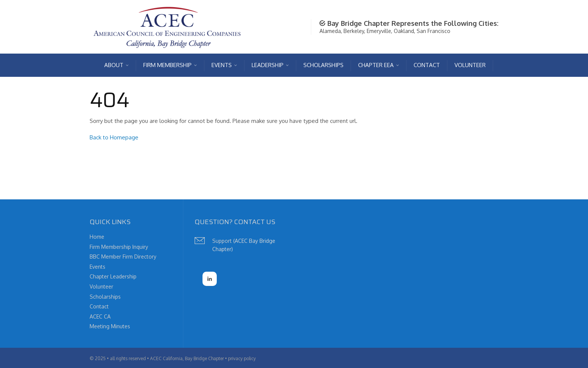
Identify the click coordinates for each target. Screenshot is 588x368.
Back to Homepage (114, 137)
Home (97, 237)
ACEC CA (100, 316)
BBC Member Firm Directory (123, 257)
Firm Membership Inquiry (119, 247)
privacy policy (242, 358)
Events (97, 267)
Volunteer (101, 286)
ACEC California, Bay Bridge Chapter (187, 358)
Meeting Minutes (110, 326)
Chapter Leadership (113, 276)
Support (222, 241)
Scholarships (105, 297)
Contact (99, 306)
